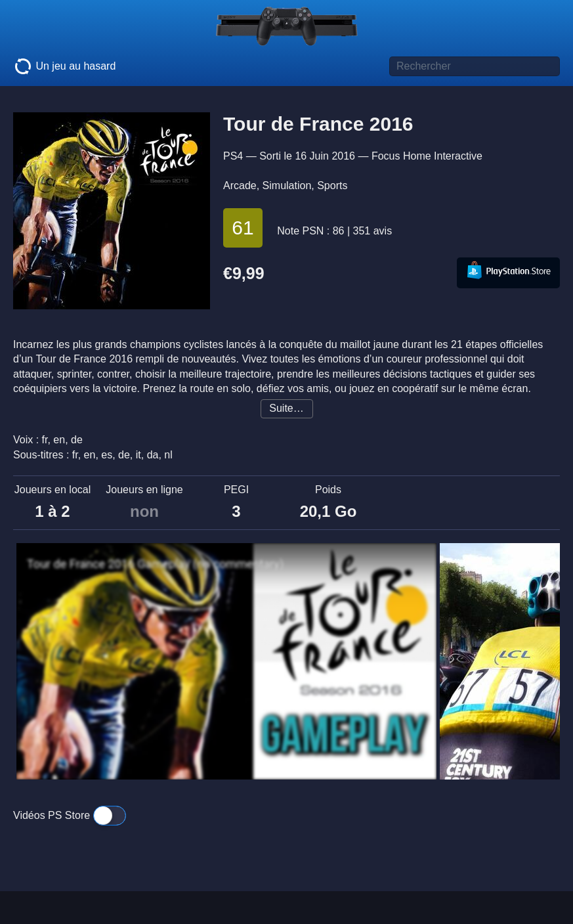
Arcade (240, 186)
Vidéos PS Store (70, 815)
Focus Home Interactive (427, 156)
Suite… (286, 408)
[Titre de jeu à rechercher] (475, 66)
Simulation (287, 186)
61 (243, 228)
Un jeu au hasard (64, 66)
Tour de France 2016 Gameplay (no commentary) (155, 564)
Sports (332, 186)
